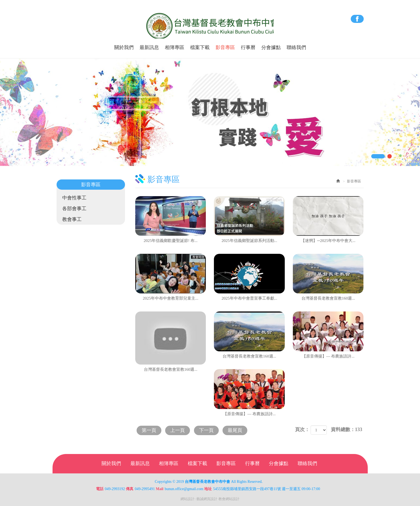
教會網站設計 (229, 499)
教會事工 (72, 219)
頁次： (302, 429)
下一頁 (208, 430)
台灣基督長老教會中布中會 (210, 26)
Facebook (357, 19)
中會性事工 (75, 198)
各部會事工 (75, 209)
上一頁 (179, 430)
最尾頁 (237, 430)
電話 (100, 489)
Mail (159, 489)
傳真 (130, 489)
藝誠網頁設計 (207, 499)
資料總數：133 (347, 429)
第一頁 (149, 430)
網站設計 (188, 499)
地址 (208, 489)
